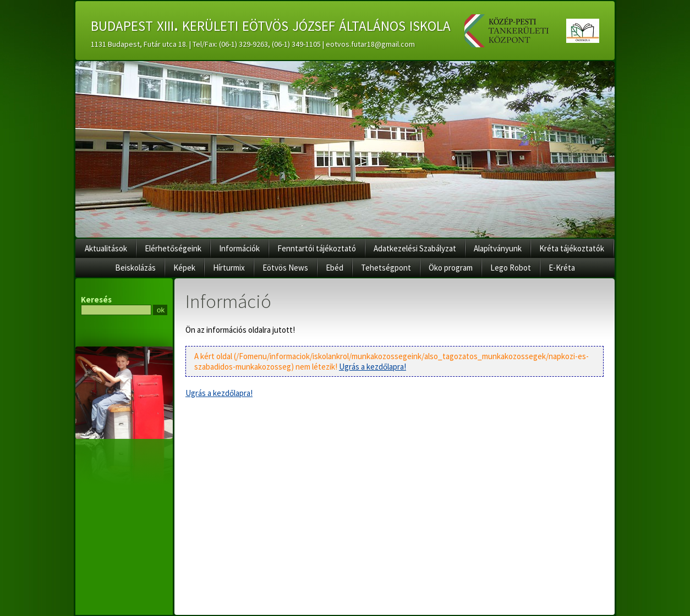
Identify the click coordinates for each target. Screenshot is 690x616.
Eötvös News (285, 268)
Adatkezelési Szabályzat (415, 248)
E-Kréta (562, 268)
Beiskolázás (135, 268)
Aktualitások (106, 248)
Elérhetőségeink (173, 248)
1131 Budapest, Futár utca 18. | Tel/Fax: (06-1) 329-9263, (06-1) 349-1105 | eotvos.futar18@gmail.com (253, 44)
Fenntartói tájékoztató (317, 248)
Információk (239, 248)
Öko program (451, 268)
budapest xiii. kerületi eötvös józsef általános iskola (271, 24)
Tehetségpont (386, 268)
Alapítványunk (498, 248)
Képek (184, 268)
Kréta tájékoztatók (572, 248)
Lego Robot (511, 268)
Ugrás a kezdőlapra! (373, 367)
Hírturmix (229, 268)
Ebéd (335, 268)
